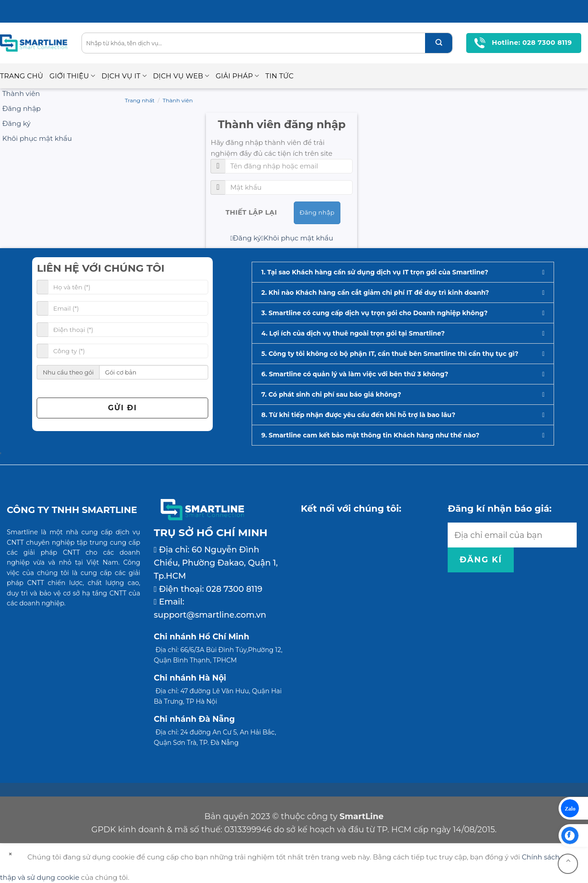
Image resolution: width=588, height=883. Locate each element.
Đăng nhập (317, 212)
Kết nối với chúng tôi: (351, 509)
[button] (403, 272)
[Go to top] (568, 864)
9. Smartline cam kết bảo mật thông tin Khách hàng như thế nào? (370, 435)
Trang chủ (22, 76)
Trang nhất (140, 100)
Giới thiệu (72, 76)
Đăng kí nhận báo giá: (500, 509)
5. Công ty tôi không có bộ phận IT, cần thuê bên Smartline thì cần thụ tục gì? (390, 354)
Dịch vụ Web (181, 76)
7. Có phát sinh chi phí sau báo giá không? (331, 394)
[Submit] (439, 43)
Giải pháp (237, 76)
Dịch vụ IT (124, 76)
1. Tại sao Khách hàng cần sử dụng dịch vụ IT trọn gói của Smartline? (375, 272)
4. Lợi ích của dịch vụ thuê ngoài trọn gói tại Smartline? (353, 333)
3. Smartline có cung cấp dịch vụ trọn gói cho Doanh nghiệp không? (374, 313)
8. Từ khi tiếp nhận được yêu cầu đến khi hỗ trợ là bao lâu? (358, 415)
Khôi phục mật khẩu (297, 238)
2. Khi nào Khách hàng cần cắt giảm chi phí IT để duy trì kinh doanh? (375, 293)
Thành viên (178, 100)
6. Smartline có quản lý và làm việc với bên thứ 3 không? (355, 374)
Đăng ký (246, 238)
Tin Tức (279, 76)
